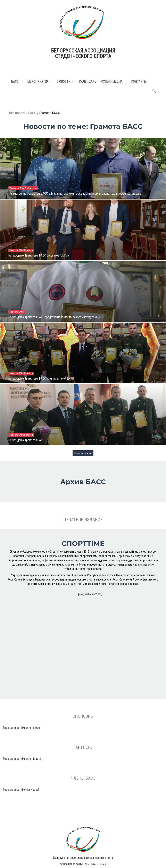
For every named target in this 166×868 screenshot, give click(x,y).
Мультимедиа (114, 82)
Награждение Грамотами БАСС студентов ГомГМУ (39, 255)
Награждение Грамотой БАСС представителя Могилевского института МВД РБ (56, 317)
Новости (66, 82)
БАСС (17, 82)
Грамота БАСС (18, 188)
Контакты (139, 82)
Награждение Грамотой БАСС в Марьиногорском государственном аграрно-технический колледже (75, 193)
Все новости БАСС (23, 113)
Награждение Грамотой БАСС (26, 440)
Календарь (88, 82)
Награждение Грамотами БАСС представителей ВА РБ (41, 379)
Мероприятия (40, 82)
